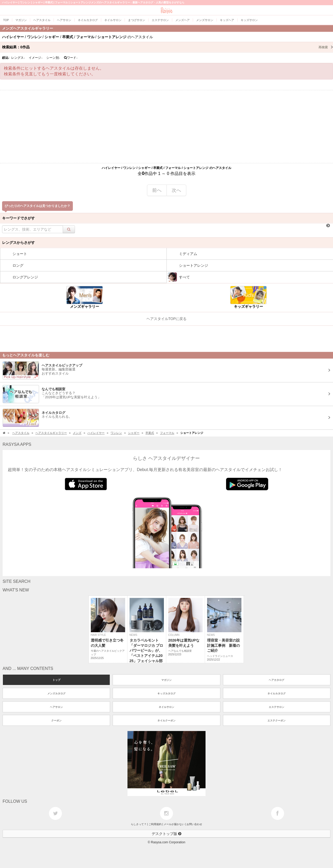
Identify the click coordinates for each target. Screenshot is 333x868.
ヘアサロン (56, 707)
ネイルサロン (166, 707)
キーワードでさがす (18, 218)
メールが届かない (174, 824)
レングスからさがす (18, 243)
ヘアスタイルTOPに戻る (167, 319)
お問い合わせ (194, 824)
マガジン (166, 680)
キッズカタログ (166, 693)
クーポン (56, 720)
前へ (157, 190)
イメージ (36, 58)
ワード (71, 58)
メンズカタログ (56, 693)
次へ (176, 190)
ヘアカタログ (277, 680)
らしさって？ (139, 824)
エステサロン (277, 707)
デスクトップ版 (166, 834)
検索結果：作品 (168, 47)
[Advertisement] (166, 127)
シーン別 (53, 58)
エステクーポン (277, 720)
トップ (56, 680)
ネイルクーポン (166, 720)
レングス (18, 58)
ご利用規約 (155, 824)
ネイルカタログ (277, 693)
